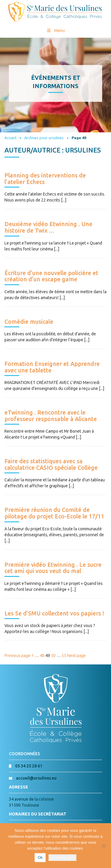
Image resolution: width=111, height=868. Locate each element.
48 (42, 656)
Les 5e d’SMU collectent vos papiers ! (54, 613)
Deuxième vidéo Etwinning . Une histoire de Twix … (48, 227)
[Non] (104, 846)
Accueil (10, 138)
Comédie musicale (29, 322)
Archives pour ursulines (44, 138)
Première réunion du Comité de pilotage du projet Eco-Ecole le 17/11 (54, 513)
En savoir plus (62, 857)
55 (64, 656)
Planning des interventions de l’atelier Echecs (45, 179)
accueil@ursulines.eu (36, 778)
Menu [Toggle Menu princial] (55, 31)
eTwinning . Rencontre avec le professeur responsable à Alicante (51, 416)
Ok (40, 857)
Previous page (17, 656)
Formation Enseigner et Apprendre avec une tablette (52, 367)
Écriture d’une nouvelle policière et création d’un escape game (51, 276)
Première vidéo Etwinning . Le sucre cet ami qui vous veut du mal (53, 568)
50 (53, 656)
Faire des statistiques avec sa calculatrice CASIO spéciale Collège (51, 464)
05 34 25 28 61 (29, 766)
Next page (77, 656)
